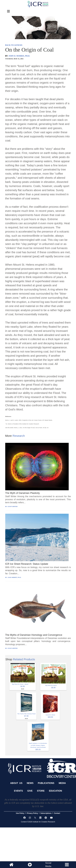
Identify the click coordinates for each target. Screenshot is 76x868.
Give (30, 791)
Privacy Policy (32, 813)
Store (41, 791)
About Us (16, 783)
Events (19, 791)
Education (56, 791)
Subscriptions (46, 813)
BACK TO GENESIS (14, 45)
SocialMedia (48, 865)
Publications (46, 783)
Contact (57, 813)
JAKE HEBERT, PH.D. (15, 577)
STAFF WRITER (13, 506)
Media (62, 783)
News (30, 783)
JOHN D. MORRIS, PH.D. (19, 56)
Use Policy (20, 813)
